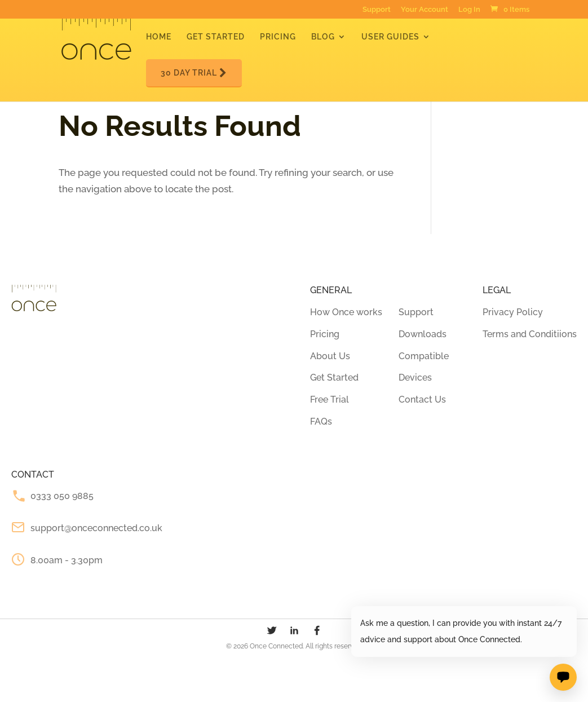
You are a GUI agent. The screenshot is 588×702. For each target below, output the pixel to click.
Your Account (425, 10)
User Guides (390, 37)
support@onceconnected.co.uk (96, 528)
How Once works (346, 312)
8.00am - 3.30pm (67, 560)
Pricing (278, 37)
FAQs (321, 421)
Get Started (216, 37)
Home (159, 37)
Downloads (423, 334)
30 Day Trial (194, 73)
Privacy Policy (513, 312)
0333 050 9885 (62, 496)
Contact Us (422, 399)
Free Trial (330, 399)
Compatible (424, 356)
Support (377, 10)
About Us (330, 356)
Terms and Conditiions (530, 334)
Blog (323, 37)
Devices (415, 378)
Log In (469, 10)
